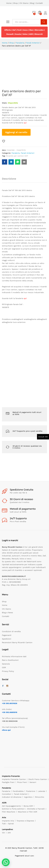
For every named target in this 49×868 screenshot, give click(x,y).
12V (3, 833)
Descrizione (9, 179)
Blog (32, 3)
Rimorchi (39, 34)
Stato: (5, 103)
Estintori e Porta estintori (13, 809)
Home (9, 3)
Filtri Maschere (9, 812)
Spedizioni (7, 639)
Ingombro (28, 797)
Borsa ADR (28, 806)
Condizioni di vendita (11, 631)
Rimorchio (40, 797)
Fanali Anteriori (28, 153)
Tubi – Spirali (8, 824)
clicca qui (6, 730)
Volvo (25, 34)
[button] (6, 862)
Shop (15, 3)
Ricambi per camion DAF (17, 156)
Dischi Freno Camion (38, 779)
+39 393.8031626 (10, 703)
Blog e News (7, 613)
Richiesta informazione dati (14, 656)
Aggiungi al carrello (16, 132)
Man (31, 30)
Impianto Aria (8, 821)
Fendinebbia (18, 791)
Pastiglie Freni (8, 782)
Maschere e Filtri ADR (28, 812)
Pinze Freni (22, 782)
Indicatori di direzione (12, 797)
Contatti (39, 3)
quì (25, 123)
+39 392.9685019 (10, 712)
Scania (18, 34)
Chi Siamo (24, 3)
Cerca (44, 22)
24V (9, 833)
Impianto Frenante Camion (14, 779)
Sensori (33, 782)
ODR (4, 667)
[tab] (10, 180)
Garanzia (6, 664)
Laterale (42, 791)
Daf (14, 30)
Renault (10, 34)
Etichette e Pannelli (36, 809)
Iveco (25, 30)
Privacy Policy (8, 671)
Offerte (8, 30)
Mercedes (39, 30)
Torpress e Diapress (25, 821)
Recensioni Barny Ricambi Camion (17, 642)
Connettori (7, 794)
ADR (31, 34)
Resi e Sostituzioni (10, 660)
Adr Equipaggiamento (11, 806)
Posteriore (31, 791)
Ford (19, 30)
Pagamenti (7, 635)
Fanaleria (16, 153)
